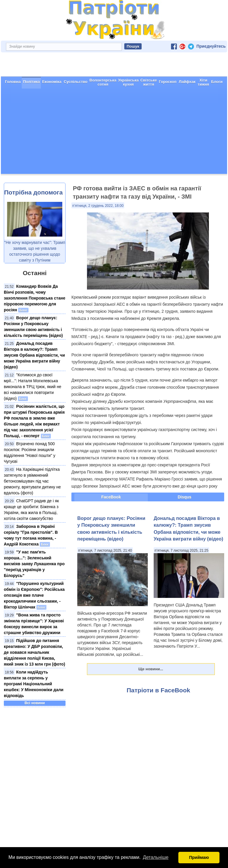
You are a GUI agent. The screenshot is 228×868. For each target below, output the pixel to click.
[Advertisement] (114, 133)
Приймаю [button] (199, 857)
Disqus (185, 497)
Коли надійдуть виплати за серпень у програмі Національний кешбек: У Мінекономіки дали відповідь (34, 684)
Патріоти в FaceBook (158, 690)
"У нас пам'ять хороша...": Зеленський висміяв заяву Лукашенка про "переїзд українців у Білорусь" (34, 564)
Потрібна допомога (33, 192)
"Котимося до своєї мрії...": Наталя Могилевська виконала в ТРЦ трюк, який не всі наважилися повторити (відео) (33, 387)
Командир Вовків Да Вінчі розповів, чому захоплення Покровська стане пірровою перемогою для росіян (35, 298)
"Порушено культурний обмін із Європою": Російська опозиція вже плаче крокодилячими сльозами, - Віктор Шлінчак (34, 595)
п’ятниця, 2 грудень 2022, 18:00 (98, 206)
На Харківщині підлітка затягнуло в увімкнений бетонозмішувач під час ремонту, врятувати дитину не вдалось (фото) (32, 481)
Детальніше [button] (156, 857)
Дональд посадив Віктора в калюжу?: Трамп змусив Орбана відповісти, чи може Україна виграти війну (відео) (34, 355)
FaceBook (111, 497)
